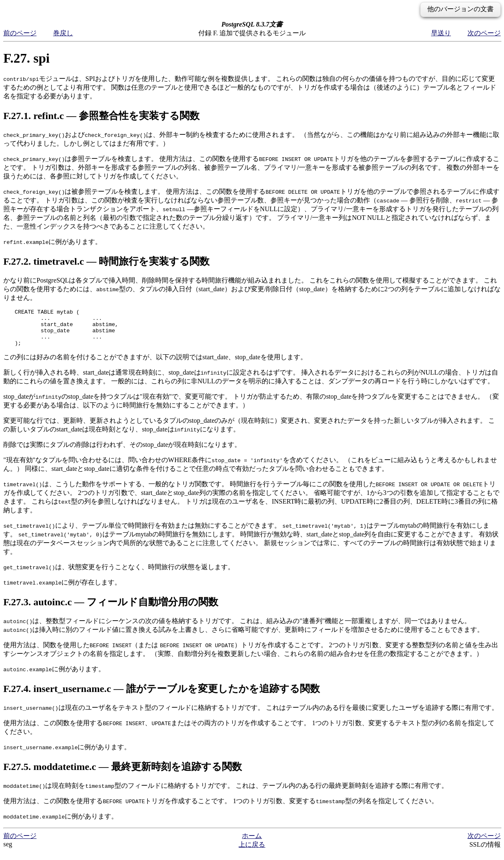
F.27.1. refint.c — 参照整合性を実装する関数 (101, 116)
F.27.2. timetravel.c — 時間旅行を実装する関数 (106, 261)
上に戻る (252, 852)
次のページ (484, 33)
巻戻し (63, 33)
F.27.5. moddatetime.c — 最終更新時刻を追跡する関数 (123, 774)
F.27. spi (27, 58)
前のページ (20, 33)
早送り (441, 33)
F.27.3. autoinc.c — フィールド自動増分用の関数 (111, 609)
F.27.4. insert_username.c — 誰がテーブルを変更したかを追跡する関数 (162, 696)
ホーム (252, 843)
